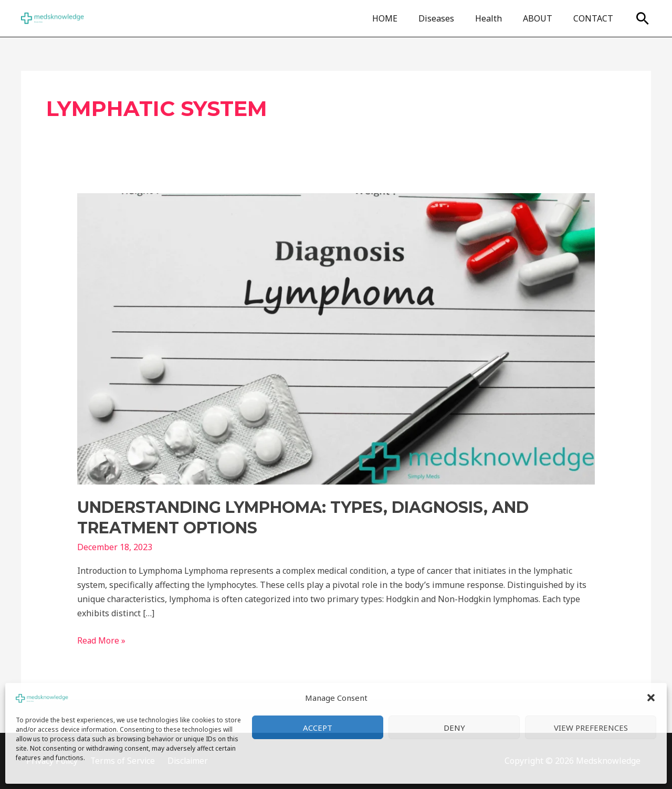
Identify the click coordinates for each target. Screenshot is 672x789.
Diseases (451, 18)
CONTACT (595, 18)
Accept (318, 728)
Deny (454, 728)
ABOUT (544, 18)
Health (499, 18)
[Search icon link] (643, 18)
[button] (651, 698)
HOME (404, 18)
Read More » (102, 640)
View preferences (591, 728)
